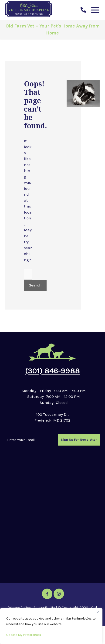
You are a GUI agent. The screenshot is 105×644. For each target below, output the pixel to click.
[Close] (98, 612)
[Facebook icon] (47, 594)
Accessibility (44, 608)
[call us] (83, 10)
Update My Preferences (24, 635)
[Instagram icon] (59, 594)
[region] (51, 626)
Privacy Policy (19, 608)
